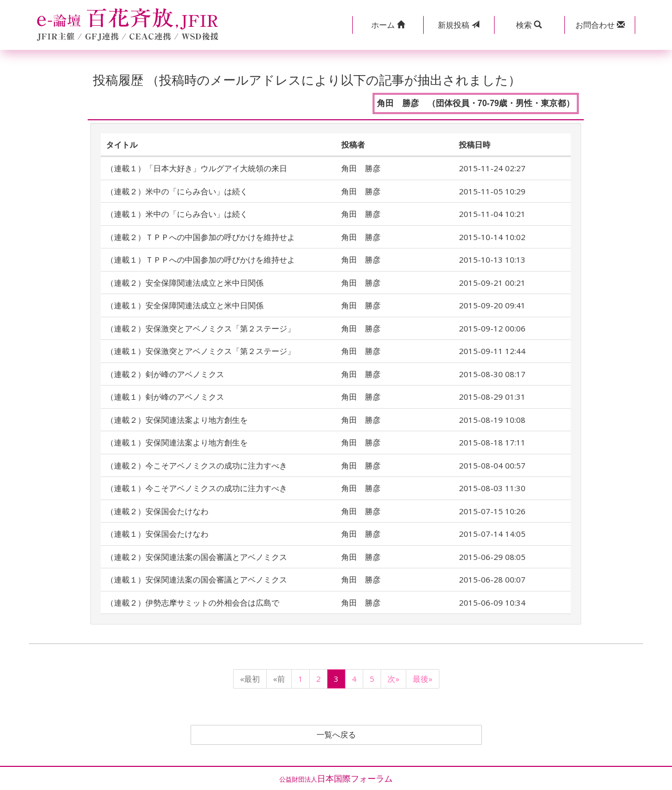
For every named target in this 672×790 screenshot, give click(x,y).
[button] (388, 25)
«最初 (250, 679)
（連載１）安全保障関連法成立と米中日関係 (185, 305)
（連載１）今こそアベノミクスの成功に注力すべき (197, 488)
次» (393, 679)
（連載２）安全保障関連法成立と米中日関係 (185, 283)
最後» (423, 679)
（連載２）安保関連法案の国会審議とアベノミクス (197, 557)
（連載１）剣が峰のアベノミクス (165, 397)
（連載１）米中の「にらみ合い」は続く (177, 214)
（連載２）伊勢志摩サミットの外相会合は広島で (193, 602)
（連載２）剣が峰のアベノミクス (165, 374)
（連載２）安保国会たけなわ (157, 511)
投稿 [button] (459, 25)
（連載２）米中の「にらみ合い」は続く (177, 191)
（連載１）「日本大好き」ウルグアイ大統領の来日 (197, 168)
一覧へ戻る (336, 735)
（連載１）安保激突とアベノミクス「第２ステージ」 (204, 351)
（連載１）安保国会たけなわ (157, 534)
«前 (279, 679)
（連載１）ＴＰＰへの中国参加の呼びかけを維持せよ (201, 259)
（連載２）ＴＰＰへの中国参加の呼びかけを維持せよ (201, 237)
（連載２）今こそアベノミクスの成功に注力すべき (197, 465)
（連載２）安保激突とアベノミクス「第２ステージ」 (204, 328)
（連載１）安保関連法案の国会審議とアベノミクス (197, 579)
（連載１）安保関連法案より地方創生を (177, 442)
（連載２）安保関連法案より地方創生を (177, 420)
